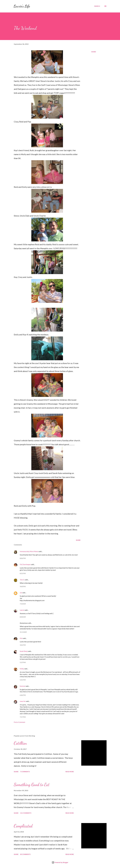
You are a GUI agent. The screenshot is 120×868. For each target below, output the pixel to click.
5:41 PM (23, 680)
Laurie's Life (22, 6)
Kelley (22, 669)
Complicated (23, 826)
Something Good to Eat (32, 785)
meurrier (23, 701)
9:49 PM (23, 586)
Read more (70, 772)
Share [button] (94, 52)
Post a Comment (19, 722)
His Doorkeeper (25, 564)
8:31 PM (23, 573)
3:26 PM (23, 645)
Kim (21, 638)
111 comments (26, 813)
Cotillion (20, 743)
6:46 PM (23, 695)
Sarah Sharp (24, 651)
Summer (23, 686)
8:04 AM (23, 617)
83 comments (25, 854)
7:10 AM (23, 604)
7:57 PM (23, 717)
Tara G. (22, 580)
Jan (21, 593)
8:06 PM (23, 558)
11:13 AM (23, 632)
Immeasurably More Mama (29, 551)
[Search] (97, 6)
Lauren (22, 610)
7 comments (25, 772)
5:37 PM (23, 662)
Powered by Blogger (60, 862)
